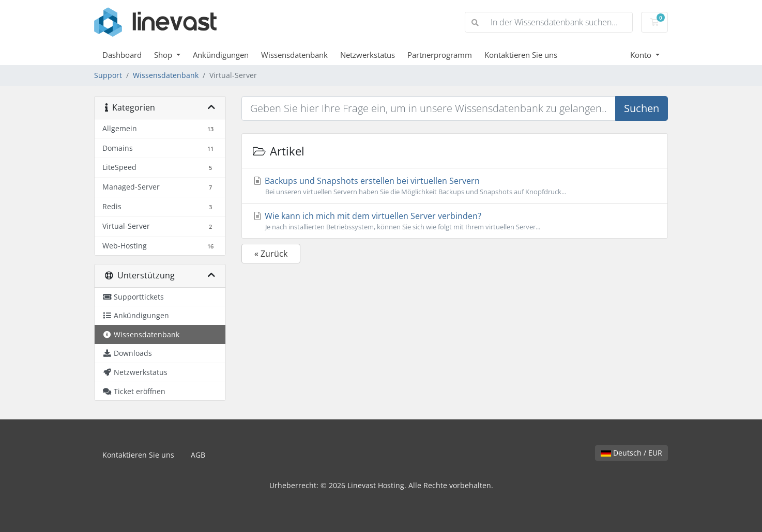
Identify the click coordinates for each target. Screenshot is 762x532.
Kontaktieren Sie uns (521, 55)
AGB (198, 455)
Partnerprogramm (440, 55)
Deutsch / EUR (631, 453)
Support (108, 75)
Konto (642, 55)
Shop (164, 55)
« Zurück (271, 254)
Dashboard (122, 55)
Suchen (642, 108)
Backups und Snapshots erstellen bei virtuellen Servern (455, 186)
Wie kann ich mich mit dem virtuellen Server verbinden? (455, 221)
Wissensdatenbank (294, 55)
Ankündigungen (221, 55)
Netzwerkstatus (368, 55)
